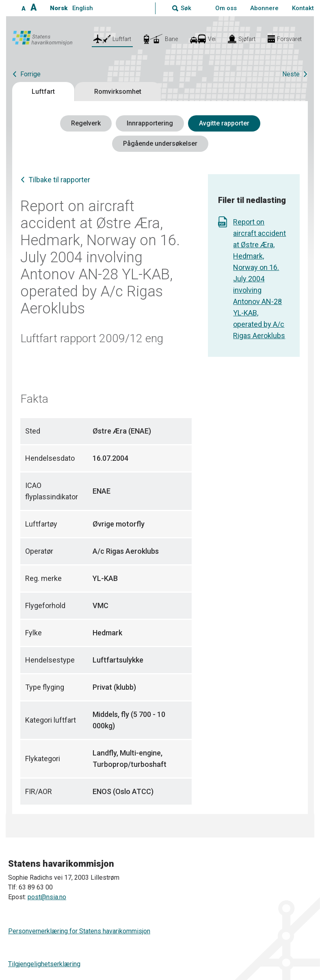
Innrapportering (150, 123)
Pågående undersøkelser (160, 144)
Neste (291, 74)
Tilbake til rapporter (59, 180)
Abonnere (264, 8)
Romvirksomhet (118, 92)
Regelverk (86, 123)
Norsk (59, 8)
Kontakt (303, 8)
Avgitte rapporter (224, 123)
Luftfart (43, 92)
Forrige (30, 74)
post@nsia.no (47, 897)
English (83, 8)
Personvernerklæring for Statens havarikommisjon (79, 931)
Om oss (226, 8)
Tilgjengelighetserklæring (44, 964)
